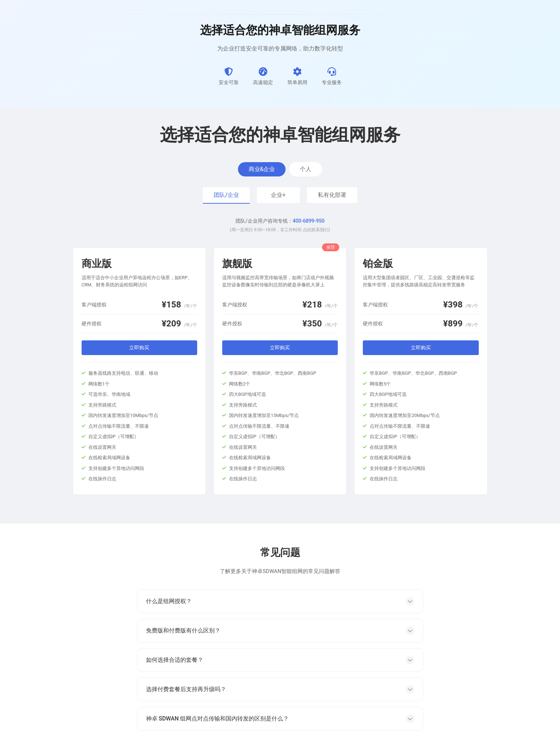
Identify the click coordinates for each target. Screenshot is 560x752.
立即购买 (139, 348)
